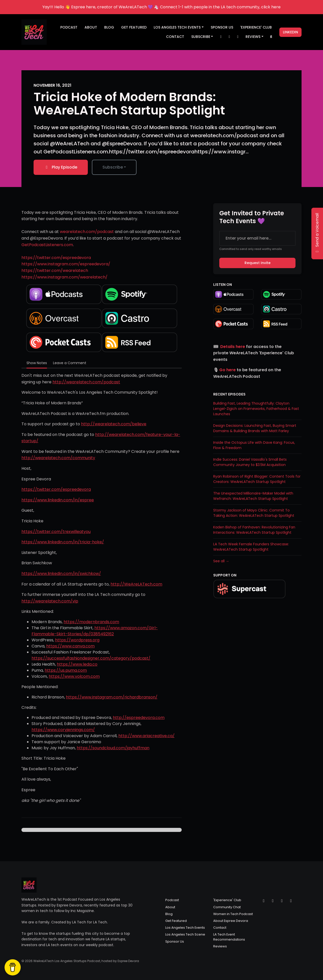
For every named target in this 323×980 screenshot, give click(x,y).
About (91, 27)
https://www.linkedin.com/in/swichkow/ (61, 574)
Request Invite (258, 263)
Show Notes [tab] (37, 363)
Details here (233, 347)
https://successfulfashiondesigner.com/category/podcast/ (91, 658)
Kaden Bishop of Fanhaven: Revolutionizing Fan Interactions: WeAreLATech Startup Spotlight (254, 530)
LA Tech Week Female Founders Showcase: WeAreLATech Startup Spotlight (251, 547)
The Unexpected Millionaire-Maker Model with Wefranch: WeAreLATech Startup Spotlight (253, 496)
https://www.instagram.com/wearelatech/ (64, 277)
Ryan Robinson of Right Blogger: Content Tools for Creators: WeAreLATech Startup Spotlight (257, 479)
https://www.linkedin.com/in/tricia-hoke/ (63, 542)
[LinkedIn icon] (291, 901)
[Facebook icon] (282, 901)
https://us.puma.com (66, 670)
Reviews (253, 37)
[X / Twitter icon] (264, 901)
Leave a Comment (70, 363)
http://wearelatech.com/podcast (86, 382)
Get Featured (134, 27)
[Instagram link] (229, 37)
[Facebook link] (238, 37)
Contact (175, 37)
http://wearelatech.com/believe (114, 424)
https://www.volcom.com (74, 676)
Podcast (69, 27)
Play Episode (61, 167)
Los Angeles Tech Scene (185, 934)
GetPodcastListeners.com (47, 245)
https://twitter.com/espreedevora (56, 258)
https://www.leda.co (77, 664)
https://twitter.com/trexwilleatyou (56, 532)
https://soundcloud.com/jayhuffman (113, 748)
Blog (109, 27)
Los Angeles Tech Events (177, 27)
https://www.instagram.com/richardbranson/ (112, 697)
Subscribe (201, 37)
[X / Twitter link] (221, 37)
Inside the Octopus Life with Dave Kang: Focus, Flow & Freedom (254, 445)
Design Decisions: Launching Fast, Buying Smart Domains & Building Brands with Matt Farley (255, 428)
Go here (227, 370)
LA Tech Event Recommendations (229, 937)
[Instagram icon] (273, 901)
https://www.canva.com (70, 646)
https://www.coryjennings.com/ (63, 730)
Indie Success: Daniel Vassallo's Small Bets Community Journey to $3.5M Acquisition (250, 462)
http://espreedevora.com (139, 718)
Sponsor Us (222, 27)
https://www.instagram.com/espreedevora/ (66, 264)
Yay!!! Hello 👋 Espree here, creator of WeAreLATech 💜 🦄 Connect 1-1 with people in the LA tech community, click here (161, 7)
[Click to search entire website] (271, 37)
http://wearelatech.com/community (58, 458)
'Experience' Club (256, 27)
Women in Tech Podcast (233, 914)
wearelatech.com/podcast (87, 232)
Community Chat (227, 907)
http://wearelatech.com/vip (50, 601)
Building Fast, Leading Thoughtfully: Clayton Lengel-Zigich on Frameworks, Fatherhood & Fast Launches (256, 409)
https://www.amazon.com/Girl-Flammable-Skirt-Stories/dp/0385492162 (95, 631)
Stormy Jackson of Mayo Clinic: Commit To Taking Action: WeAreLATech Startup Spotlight (254, 513)
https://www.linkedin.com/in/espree (58, 500)
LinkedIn (290, 32)
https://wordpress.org (77, 640)
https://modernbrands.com (91, 622)
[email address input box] (257, 238)
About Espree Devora (231, 921)
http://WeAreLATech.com (136, 584)
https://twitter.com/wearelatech (55, 271)
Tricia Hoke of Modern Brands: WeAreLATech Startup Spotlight (129, 104)
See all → (221, 561)
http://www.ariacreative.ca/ (146, 736)
